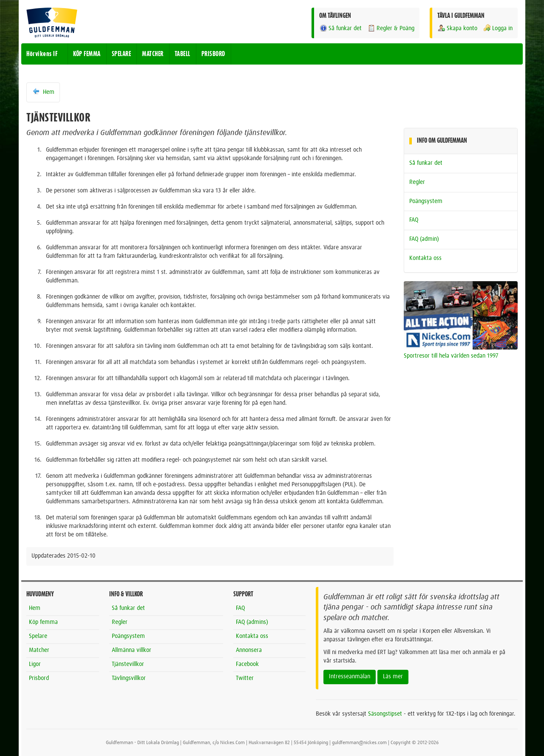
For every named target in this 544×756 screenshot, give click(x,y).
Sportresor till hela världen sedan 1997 (451, 356)
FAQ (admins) (252, 622)
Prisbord (39, 678)
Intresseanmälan (350, 677)
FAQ (414, 220)
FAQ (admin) (424, 239)
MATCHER (153, 54)
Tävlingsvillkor (129, 678)
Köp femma (43, 622)
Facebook (247, 664)
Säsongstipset (385, 714)
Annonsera (249, 650)
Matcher (39, 650)
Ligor (35, 664)
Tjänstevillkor (128, 664)
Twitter (245, 678)
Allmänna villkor (132, 650)
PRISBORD (213, 54)
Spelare (38, 636)
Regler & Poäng (391, 28)
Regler (417, 182)
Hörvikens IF (42, 54)
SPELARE (122, 54)
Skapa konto (457, 28)
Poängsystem (426, 201)
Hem (43, 92)
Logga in (498, 28)
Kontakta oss (425, 258)
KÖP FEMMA (87, 54)
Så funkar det (340, 28)
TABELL (183, 54)
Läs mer (393, 677)
